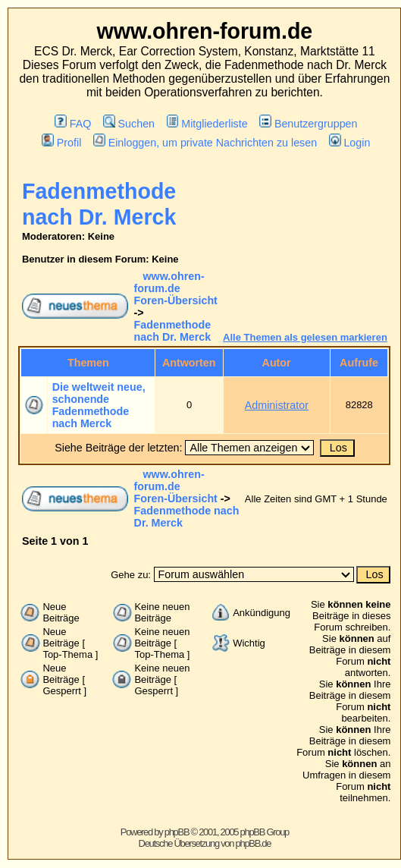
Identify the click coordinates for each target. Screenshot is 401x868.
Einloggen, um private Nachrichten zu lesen (205, 143)
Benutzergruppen (308, 124)
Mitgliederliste (207, 124)
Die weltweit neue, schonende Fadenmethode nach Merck (99, 405)
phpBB (177, 832)
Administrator (277, 405)
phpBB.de (254, 843)
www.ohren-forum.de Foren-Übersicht (176, 288)
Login (349, 143)
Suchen (129, 124)
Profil (61, 143)
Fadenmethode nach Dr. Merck (173, 331)
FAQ (73, 124)
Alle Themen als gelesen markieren (305, 337)
